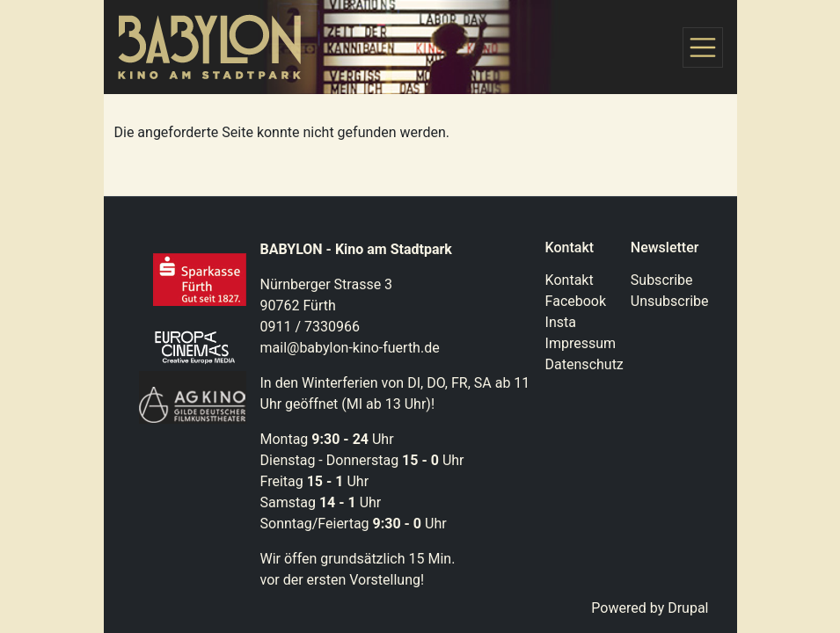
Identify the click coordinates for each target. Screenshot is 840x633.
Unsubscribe (670, 301)
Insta (561, 322)
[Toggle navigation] (703, 47)
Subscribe (662, 280)
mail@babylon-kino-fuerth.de (350, 348)
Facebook (576, 301)
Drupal (688, 608)
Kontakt (570, 280)
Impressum (581, 343)
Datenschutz (584, 364)
